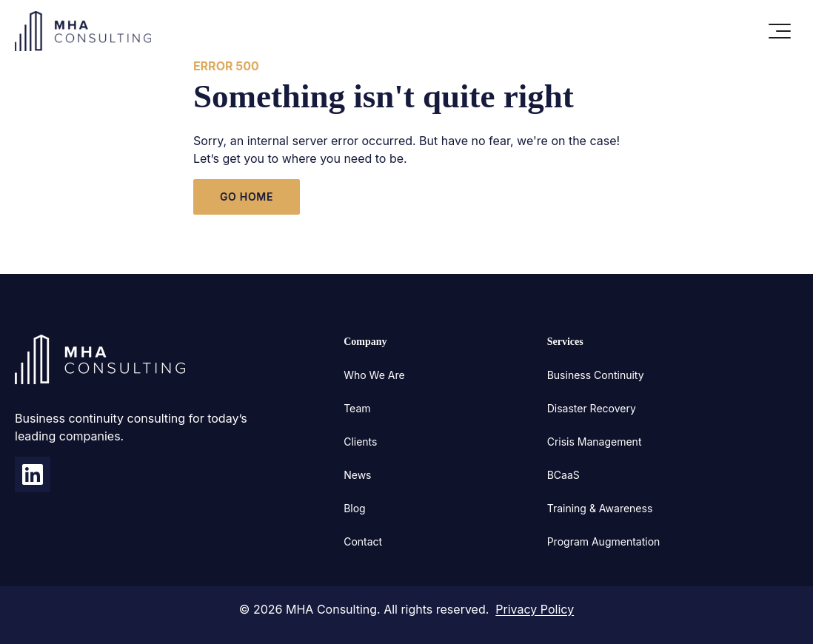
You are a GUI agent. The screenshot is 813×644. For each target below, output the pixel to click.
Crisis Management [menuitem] (595, 442)
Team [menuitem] (357, 408)
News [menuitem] (357, 475)
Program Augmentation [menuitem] (604, 541)
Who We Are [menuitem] (374, 375)
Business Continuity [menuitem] (596, 375)
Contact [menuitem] (363, 541)
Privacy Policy (535, 609)
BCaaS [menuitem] (563, 475)
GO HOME (247, 197)
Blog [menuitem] (355, 508)
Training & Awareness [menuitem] (600, 508)
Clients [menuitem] (360, 442)
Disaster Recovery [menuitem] (592, 408)
